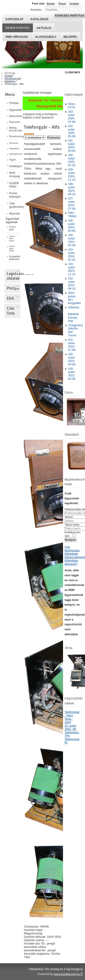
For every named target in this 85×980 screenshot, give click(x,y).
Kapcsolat (14, 122)
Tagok (12, 160)
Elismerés (14, 143)
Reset (62, 4)
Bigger (51, 4)
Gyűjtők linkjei (14, 185)
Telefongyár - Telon (72, 714)
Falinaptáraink (14, 154)
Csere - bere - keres (12, 239)
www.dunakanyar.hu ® (68, 974)
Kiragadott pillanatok (14, 258)
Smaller (74, 4)
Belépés (70, 37)
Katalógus (14, 166)
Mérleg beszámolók (14, 129)
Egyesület (14, 110)
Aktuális (44, 28)
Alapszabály (46, 37)
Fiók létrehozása (72, 549)
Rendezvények (18, 28)
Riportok (14, 214)
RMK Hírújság (14, 175)
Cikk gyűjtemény (14, 205)
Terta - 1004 (69, 720)
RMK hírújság (17, 37)
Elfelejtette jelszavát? (71, 562)
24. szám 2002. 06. (71, 727)
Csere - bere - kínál (12, 248)
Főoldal (14, 103)
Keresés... (37, 10)
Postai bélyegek (14, 195)
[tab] (18, 271)
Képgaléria (14, 149)
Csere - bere (13, 228)
